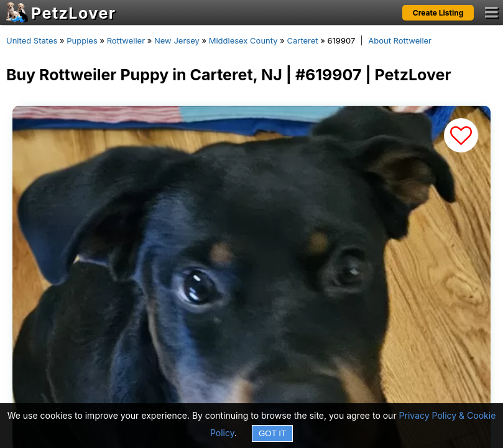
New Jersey (177, 40)
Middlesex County (243, 40)
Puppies (82, 40)
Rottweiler (126, 40)
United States (32, 40)
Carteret (302, 40)
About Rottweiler (400, 40)
